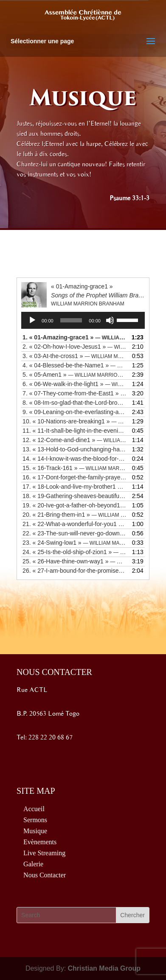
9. (75, 412)
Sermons (35, 820)
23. (75, 543)
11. (75, 431)
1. (75, 337)
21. (75, 524)
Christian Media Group (104, 968)
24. (75, 552)
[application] (83, 320)
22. (75, 533)
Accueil (34, 809)
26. (75, 571)
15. (75, 468)
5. (75, 375)
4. (75, 365)
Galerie (33, 864)
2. (75, 347)
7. (75, 393)
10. (75, 421)
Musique (35, 831)
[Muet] (110, 320)
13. (75, 449)
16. (75, 477)
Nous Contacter (45, 875)
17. (75, 487)
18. (75, 496)
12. (75, 440)
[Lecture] (32, 320)
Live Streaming (44, 853)
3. (75, 356)
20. (75, 515)
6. (75, 384)
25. (75, 561)
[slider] (71, 320)
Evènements (40, 842)
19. (75, 505)
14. (75, 459)
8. (75, 403)
